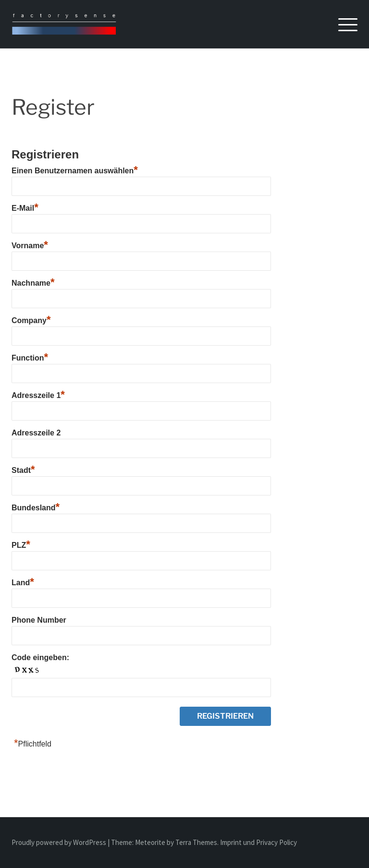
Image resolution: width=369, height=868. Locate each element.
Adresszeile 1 (38, 395)
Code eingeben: (40, 657)
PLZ (21, 545)
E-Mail (25, 208)
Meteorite (150, 842)
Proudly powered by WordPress (60, 842)
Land (23, 583)
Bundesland (36, 508)
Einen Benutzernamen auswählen (75, 171)
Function (30, 358)
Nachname (33, 283)
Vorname (30, 246)
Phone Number (39, 620)
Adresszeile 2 (36, 433)
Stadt (23, 470)
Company (31, 320)
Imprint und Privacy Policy (258, 842)
